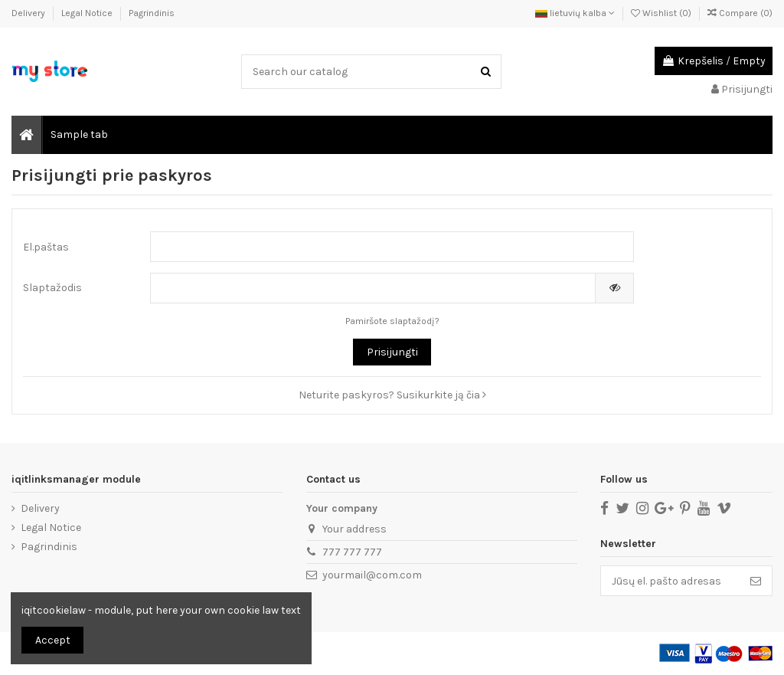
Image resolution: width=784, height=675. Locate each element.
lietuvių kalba (575, 13)
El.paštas (46, 247)
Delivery (29, 13)
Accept (53, 640)
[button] (78, 135)
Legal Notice (88, 13)
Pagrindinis (152, 13)
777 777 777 (352, 552)
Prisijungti (392, 352)
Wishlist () (662, 13)
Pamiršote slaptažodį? (392, 321)
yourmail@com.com (372, 575)
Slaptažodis (52, 288)
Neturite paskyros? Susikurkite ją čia (392, 395)
